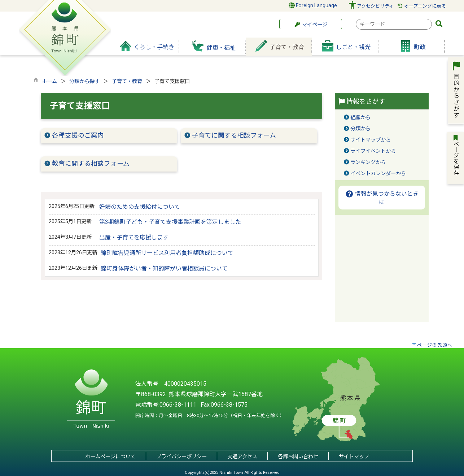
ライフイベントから (373, 151)
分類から (360, 129)
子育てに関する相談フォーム (234, 135)
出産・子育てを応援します (134, 237)
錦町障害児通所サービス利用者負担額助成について (167, 253)
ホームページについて (110, 457)
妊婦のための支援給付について (140, 207)
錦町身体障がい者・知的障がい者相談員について (164, 269)
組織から (360, 118)
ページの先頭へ (435, 345)
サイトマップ (354, 457)
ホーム (49, 81)
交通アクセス (242, 457)
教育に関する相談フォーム (91, 164)
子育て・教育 (127, 81)
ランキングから (368, 162)
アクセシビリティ (375, 6)
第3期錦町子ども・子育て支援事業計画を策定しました (170, 222)
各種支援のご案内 (78, 135)
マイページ (311, 25)
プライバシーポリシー (181, 457)
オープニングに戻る (422, 6)
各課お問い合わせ (298, 457)
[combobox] (394, 24)
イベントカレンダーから (378, 174)
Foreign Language (313, 5)
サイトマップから (371, 140)
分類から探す (84, 81)
